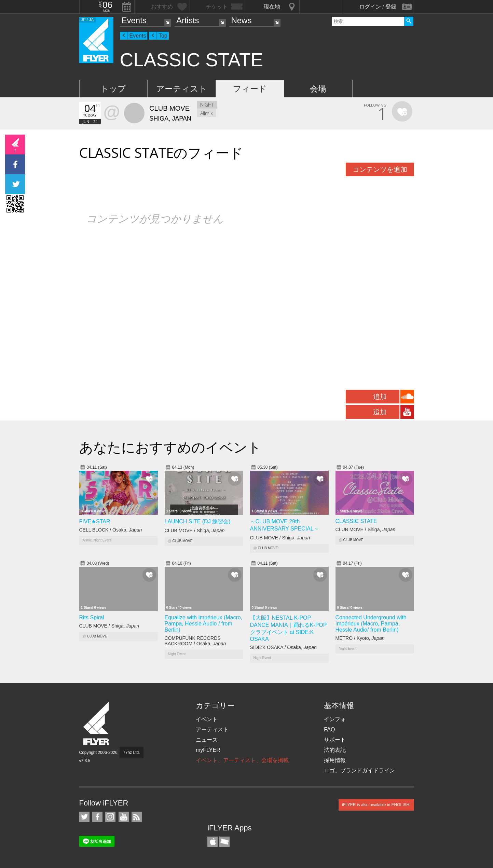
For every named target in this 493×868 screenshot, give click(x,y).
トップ (113, 89)
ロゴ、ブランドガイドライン (359, 770)
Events (134, 20)
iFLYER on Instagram (110, 817)
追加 (380, 397)
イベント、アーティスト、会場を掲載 (242, 760)
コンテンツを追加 (380, 169)
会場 (318, 89)
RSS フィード (137, 817)
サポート (335, 740)
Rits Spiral (92, 617)
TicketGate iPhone (224, 842)
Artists (188, 20)
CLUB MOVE (182, 541)
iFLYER (97, 724)
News (241, 20)
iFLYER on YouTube (124, 817)
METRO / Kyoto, (360, 638)
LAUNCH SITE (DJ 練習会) (198, 521)
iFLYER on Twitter (84, 817)
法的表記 (335, 750)
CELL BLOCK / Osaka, (111, 530)
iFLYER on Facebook (97, 817)
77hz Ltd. (131, 753)
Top (163, 36)
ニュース (207, 740)
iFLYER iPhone (213, 842)
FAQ (329, 729)
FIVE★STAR (95, 521)
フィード (250, 89)
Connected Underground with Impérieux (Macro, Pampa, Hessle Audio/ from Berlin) (371, 624)
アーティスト (182, 89)
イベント (207, 719)
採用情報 (335, 760)
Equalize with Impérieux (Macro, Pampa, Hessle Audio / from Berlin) (204, 624)
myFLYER (208, 750)
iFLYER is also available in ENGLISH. (376, 805)
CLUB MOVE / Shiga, (195, 531)
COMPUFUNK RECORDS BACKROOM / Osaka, (195, 641)
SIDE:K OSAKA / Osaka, (283, 647)
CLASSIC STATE (356, 521)
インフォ (335, 719)
